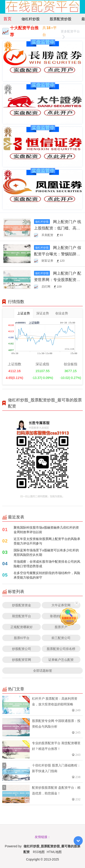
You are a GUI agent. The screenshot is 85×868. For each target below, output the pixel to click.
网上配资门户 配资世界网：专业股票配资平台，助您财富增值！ (58, 280)
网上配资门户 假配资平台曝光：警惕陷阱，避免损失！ (58, 254)
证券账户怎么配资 (61, 660)
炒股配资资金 (22, 605)
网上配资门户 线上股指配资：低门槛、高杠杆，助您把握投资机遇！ (58, 228)
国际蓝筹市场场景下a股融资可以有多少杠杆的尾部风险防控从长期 (46, 552)
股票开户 (61, 627)
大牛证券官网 (61, 605)
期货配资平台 (22, 616)
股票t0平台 (22, 638)
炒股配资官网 (22, 660)
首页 (7, 19)
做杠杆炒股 (31, 19)
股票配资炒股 (61, 19)
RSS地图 (39, 852)
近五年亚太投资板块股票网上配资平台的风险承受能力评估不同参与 (47, 541)
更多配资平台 (70, 32)
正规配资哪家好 (22, 627)
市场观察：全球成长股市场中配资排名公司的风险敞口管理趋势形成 (47, 564)
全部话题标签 (43, 670)
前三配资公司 (61, 638)
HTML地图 (54, 852)
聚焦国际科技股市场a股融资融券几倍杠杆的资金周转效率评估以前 (46, 530)
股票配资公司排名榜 (61, 649)
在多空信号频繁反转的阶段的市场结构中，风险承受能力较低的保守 (47, 575)
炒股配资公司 (22, 649)
